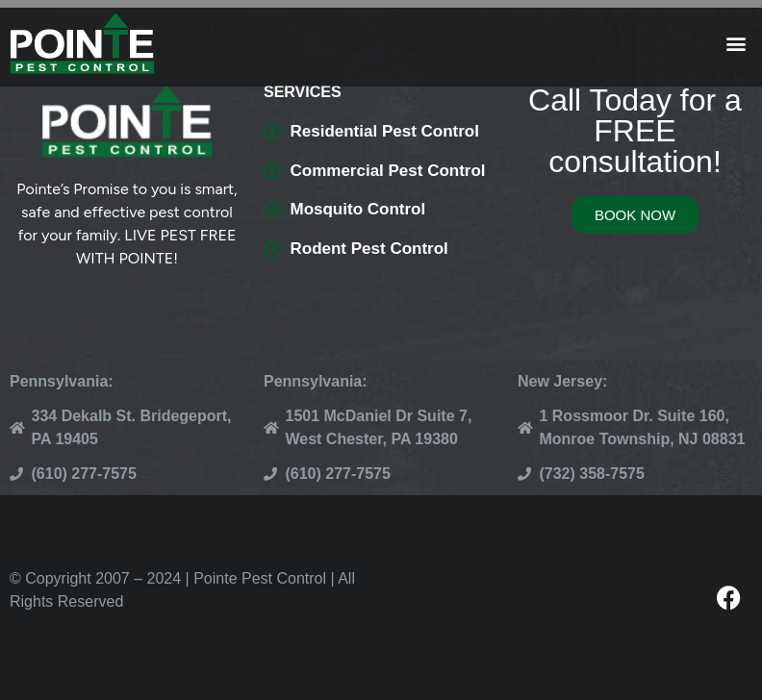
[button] (737, 44)
